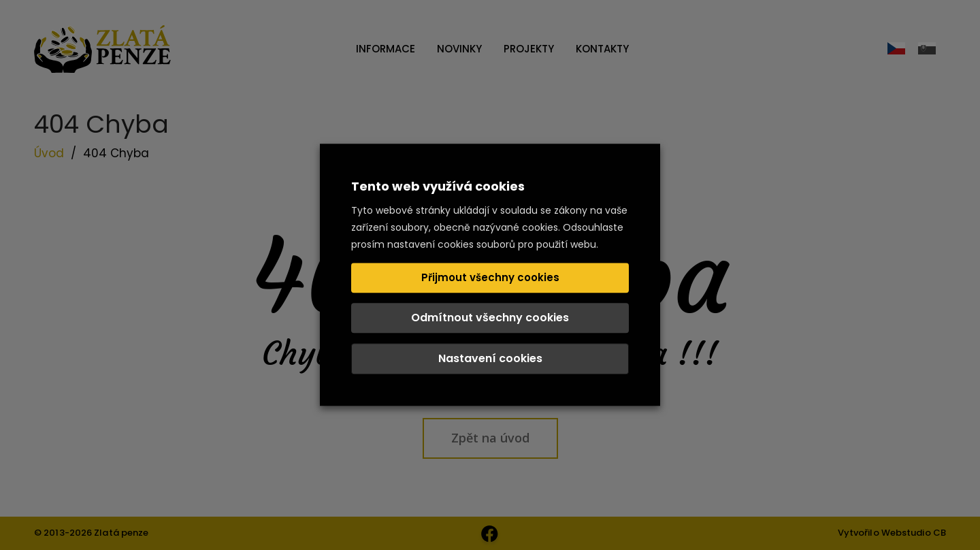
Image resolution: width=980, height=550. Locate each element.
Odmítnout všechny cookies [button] (490, 318)
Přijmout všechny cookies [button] (490, 278)
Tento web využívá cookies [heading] (438, 186)
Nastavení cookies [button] (490, 359)
